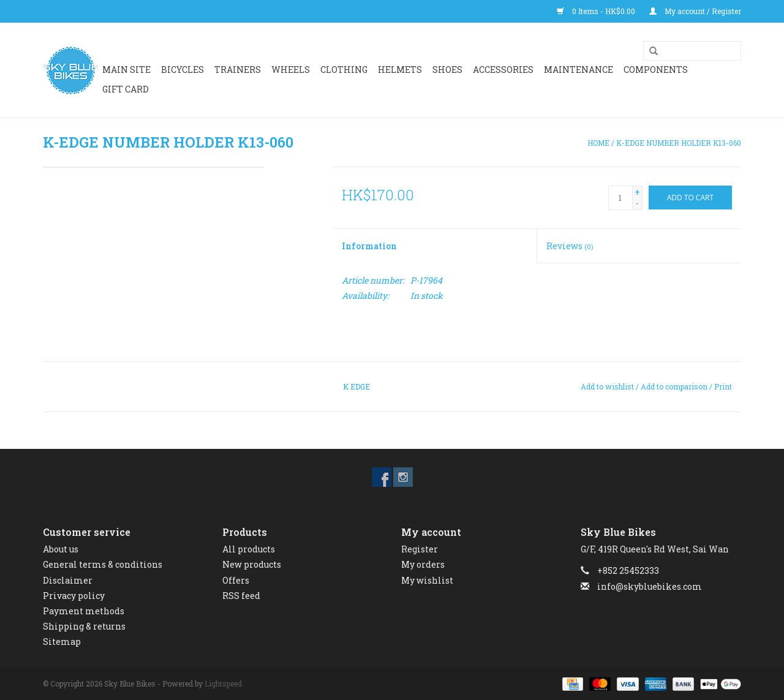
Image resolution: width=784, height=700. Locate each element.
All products (249, 549)
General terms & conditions (103, 564)
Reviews (570, 246)
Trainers (238, 70)
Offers (236, 580)
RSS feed (241, 596)
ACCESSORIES (503, 70)
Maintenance (579, 70)
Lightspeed (223, 683)
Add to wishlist (607, 386)
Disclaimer (68, 580)
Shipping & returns (84, 626)
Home (598, 143)
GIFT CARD (126, 89)
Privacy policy (74, 596)
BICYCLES (183, 70)
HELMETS (400, 70)
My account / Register (695, 11)
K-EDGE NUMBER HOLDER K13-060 (679, 143)
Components (656, 70)
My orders (423, 564)
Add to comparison (675, 386)
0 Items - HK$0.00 (597, 11)
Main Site (126, 70)
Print (723, 386)
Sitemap (62, 642)
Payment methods (84, 611)
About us (61, 549)
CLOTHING (344, 70)
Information (369, 246)
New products (252, 564)
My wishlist (427, 580)
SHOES (447, 70)
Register (420, 549)
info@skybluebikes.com (650, 586)
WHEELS (291, 70)
